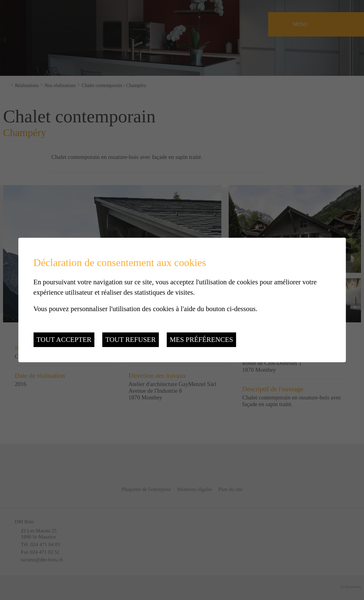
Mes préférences (201, 340)
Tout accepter (64, 340)
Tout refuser (130, 340)
